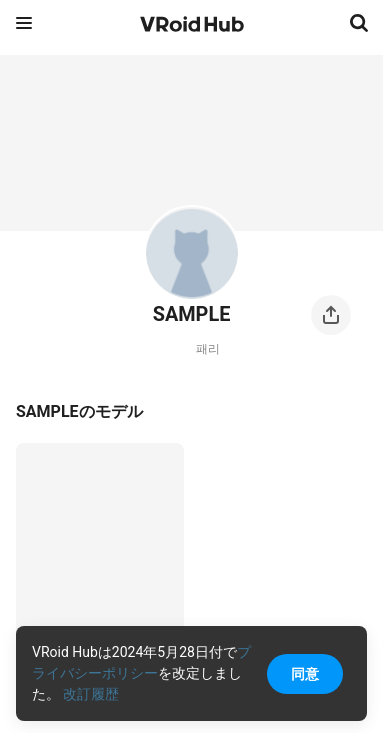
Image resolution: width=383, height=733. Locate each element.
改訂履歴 (91, 694)
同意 (305, 674)
